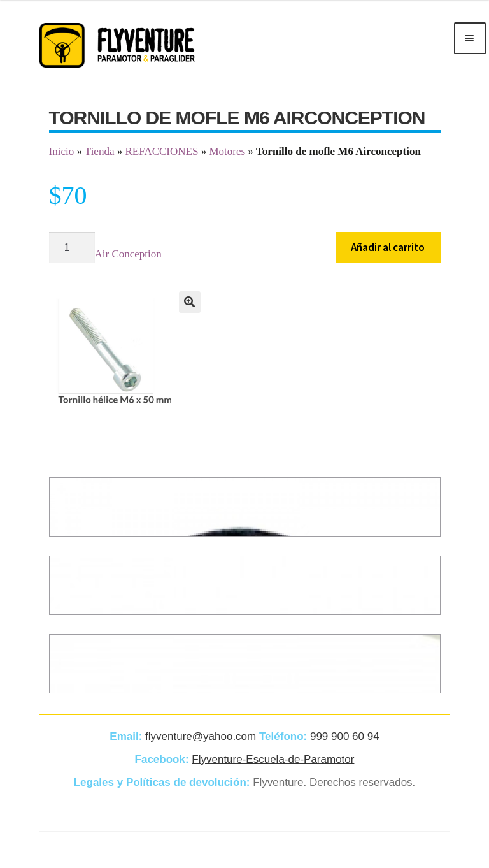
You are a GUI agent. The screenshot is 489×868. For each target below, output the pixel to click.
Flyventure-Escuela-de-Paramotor (273, 759)
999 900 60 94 (345, 736)
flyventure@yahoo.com (201, 736)
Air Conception (128, 254)
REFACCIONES (161, 151)
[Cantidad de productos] (72, 248)
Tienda (100, 151)
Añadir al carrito (388, 247)
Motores (227, 151)
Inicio (62, 151)
